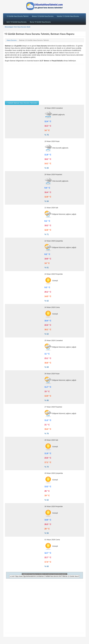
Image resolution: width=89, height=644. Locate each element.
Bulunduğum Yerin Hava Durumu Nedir (18, 27)
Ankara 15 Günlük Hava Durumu (43, 16)
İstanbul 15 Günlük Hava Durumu (68, 16)
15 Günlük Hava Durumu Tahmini (18, 16)
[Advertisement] (44, 83)
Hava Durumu (12, 40)
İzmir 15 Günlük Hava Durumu (17, 22)
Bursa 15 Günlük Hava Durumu (40, 22)
